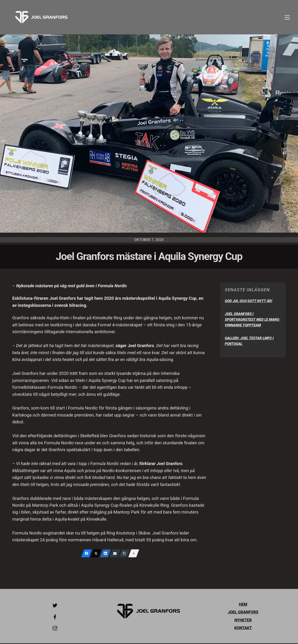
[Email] (115, 554)
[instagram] (55, 629)
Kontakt (243, 629)
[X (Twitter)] (96, 554)
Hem (243, 605)
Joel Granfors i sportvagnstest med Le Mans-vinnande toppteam (253, 320)
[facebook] (55, 617)
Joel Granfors (243, 613)
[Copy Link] (124, 554)
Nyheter (243, 621)
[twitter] (55, 606)
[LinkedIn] (105, 554)
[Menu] (287, 17)
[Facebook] (87, 554)
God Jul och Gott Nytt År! (249, 302)
